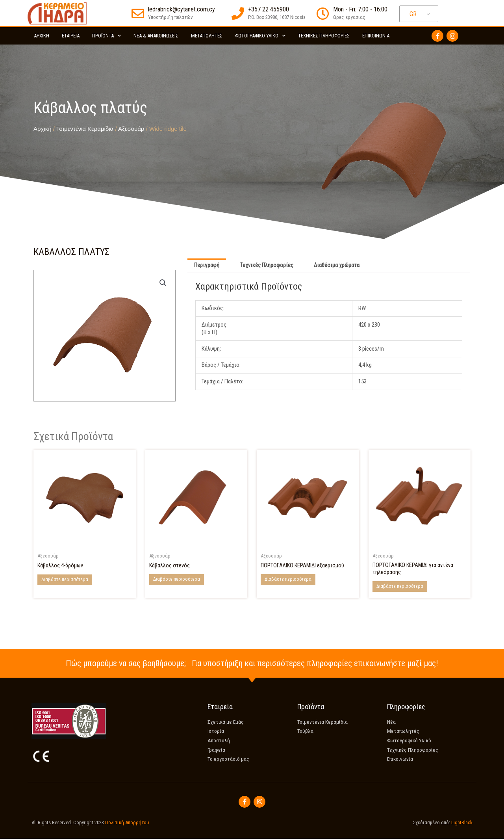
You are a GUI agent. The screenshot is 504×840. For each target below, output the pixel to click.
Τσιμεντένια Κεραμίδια (85, 129)
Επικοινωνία (376, 36)
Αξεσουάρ (131, 129)
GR (413, 14)
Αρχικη (42, 36)
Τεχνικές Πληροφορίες (324, 36)
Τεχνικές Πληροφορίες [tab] (268, 266)
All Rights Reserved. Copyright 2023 (95, 823)
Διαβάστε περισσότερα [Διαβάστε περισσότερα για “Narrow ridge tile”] (177, 580)
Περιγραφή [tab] (207, 266)
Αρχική (43, 129)
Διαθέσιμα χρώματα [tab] (339, 266)
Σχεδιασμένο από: (441, 823)
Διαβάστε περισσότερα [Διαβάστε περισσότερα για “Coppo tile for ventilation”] (288, 580)
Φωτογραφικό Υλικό (260, 36)
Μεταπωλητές (207, 36)
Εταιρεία (71, 36)
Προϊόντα (107, 36)
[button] (163, 283)
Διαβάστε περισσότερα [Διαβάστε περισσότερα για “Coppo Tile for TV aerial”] (400, 587)
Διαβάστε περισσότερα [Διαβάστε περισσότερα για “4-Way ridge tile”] (65, 580)
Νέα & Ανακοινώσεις (156, 36)
